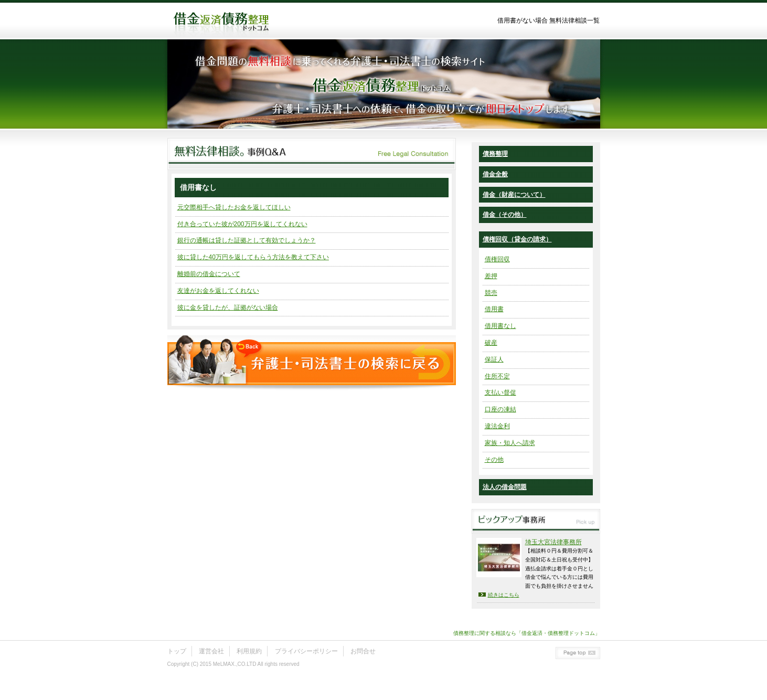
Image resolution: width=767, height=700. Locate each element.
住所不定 (497, 376)
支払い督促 (500, 393)
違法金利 (497, 426)
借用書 (494, 309)
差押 (491, 276)
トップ (177, 651)
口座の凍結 (500, 409)
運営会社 (211, 651)
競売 (491, 293)
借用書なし (500, 326)
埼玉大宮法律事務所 (553, 542)
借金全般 (495, 174)
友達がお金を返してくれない (218, 291)
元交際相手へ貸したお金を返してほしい (234, 207)
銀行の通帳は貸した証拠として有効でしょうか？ (247, 240)
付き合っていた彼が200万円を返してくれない (242, 224)
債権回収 (497, 259)
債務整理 (495, 154)
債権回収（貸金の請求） (517, 239)
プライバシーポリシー (306, 651)
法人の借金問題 (505, 487)
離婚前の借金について (209, 274)
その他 (494, 460)
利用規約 (249, 651)
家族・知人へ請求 (510, 443)
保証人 (494, 359)
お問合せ (363, 651)
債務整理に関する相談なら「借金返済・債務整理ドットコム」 (527, 633)
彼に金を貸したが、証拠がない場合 (228, 307)
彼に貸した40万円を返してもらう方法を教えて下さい (253, 257)
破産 (491, 343)
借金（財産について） (514, 195)
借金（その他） (505, 215)
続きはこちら (504, 595)
